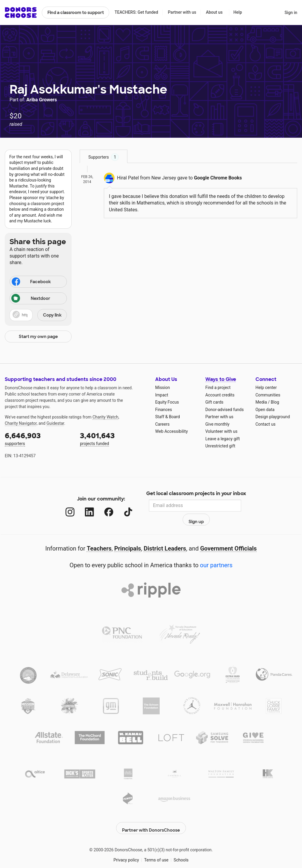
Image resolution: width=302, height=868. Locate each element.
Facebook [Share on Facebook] (31, 282)
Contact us (265, 424)
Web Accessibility (171, 431)
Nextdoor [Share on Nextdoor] (31, 299)
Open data (265, 410)
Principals (128, 536)
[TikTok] (122, 506)
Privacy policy (126, 844)
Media (261, 402)
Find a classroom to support (76, 13)
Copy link (52, 315)
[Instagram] (64, 506)
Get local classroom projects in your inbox (196, 494)
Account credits (220, 395)
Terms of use (156, 844)
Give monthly (217, 424)
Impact (162, 395)
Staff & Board (168, 417)
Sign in (291, 13)
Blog (275, 402)
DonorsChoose (21, 13)
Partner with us (182, 12)
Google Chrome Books (218, 178)
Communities (268, 395)
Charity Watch (105, 417)
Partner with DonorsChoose (151, 812)
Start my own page (38, 337)
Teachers (99, 536)
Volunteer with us (221, 431)
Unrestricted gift (220, 446)
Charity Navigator (21, 423)
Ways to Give (221, 379)
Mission (162, 387)
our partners (216, 552)
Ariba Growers (41, 100)
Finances (164, 410)
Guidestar (55, 423)
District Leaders (165, 536)
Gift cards (214, 402)
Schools (181, 844)
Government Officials (229, 536)
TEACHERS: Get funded (136, 12)
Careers (162, 424)
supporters (38, 438)
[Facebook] (103, 506)
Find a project (218, 387)
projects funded (113, 438)
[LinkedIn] (83, 506)
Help (238, 12)
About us (214, 12)
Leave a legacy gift (223, 439)
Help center (266, 387)
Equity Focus (167, 402)
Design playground (273, 417)
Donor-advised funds (225, 410)
